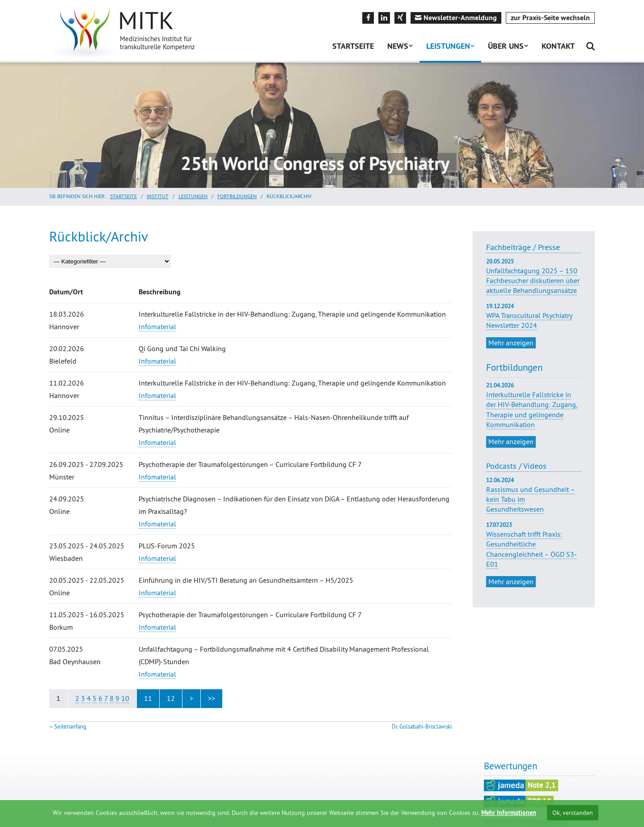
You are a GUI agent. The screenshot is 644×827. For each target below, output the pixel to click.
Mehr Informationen (509, 813)
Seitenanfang (70, 727)
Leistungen (448, 46)
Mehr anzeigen (511, 343)
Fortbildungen (237, 196)
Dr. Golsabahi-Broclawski (422, 727)
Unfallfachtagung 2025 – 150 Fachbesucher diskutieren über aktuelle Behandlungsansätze (534, 276)
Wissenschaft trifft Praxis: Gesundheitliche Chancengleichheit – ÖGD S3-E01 (532, 549)
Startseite (353, 46)
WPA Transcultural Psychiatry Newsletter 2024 (534, 316)
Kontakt (558, 46)
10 (125, 698)
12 (171, 698)
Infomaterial (157, 327)
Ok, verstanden (573, 813)
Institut (158, 196)
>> (212, 698)
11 (148, 698)
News (398, 46)
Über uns (506, 46)
